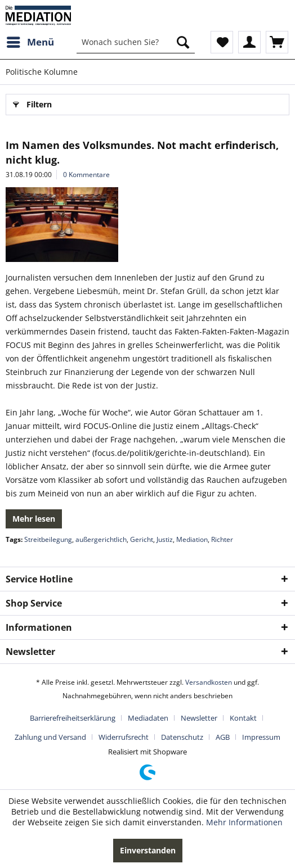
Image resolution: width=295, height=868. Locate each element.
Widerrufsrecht (124, 737)
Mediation (192, 539)
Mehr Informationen (244, 822)
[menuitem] (30, 42)
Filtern (32, 103)
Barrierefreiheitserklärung (73, 718)
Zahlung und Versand (50, 737)
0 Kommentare (86, 175)
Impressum (261, 737)
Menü (30, 41)
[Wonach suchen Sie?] (136, 42)
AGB (223, 737)
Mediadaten (148, 718)
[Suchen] (183, 42)
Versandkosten (209, 682)
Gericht (142, 539)
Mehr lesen (34, 519)
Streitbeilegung (48, 539)
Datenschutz (182, 737)
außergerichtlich (101, 539)
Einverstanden (148, 850)
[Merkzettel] (222, 42)
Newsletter (199, 718)
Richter (222, 539)
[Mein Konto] (249, 42)
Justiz (165, 539)
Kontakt (243, 718)
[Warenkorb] (277, 42)
